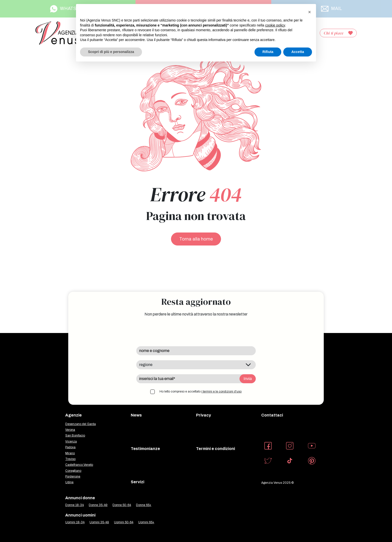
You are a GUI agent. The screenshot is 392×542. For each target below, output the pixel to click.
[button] (309, 12)
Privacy (203, 415)
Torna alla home (196, 239)
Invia (248, 379)
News (136, 415)
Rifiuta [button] (268, 52)
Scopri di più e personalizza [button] (111, 52)
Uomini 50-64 (124, 522)
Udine (69, 482)
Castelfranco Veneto (79, 465)
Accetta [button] (298, 52)
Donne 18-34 (74, 505)
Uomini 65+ (146, 522)
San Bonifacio (75, 435)
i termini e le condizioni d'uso (221, 391)
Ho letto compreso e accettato (200, 391)
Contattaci (272, 415)
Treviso (70, 459)
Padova (70, 447)
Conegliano (73, 471)
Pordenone (73, 476)
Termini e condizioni (215, 449)
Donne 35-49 (98, 505)
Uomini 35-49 (99, 522)
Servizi (137, 482)
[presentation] (174, 331)
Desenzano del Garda (80, 424)
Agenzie (73, 415)
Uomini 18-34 (75, 522)
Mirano (70, 453)
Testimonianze (145, 449)
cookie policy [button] (275, 25)
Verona (70, 430)
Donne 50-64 (122, 505)
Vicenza (71, 441)
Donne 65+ (144, 505)
